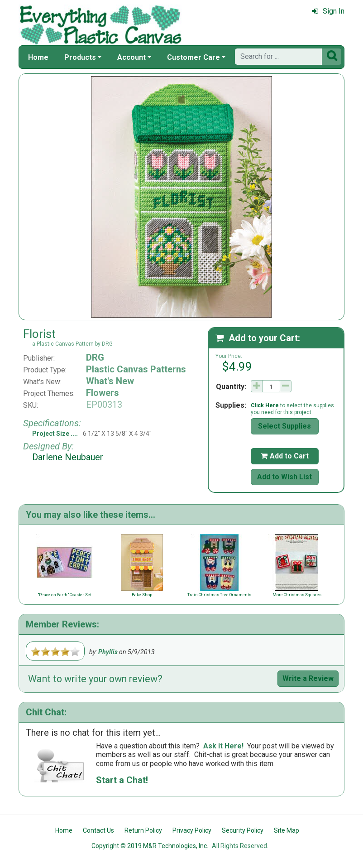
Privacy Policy (192, 830)
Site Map (287, 830)
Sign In (328, 11)
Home (38, 57)
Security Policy (243, 830)
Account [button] (131, 57)
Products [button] (80, 57)
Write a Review (308, 678)
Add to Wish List (284, 477)
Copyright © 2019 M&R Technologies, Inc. (150, 846)
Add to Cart (285, 456)
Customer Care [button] (193, 57)
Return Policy (143, 830)
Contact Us (98, 830)
